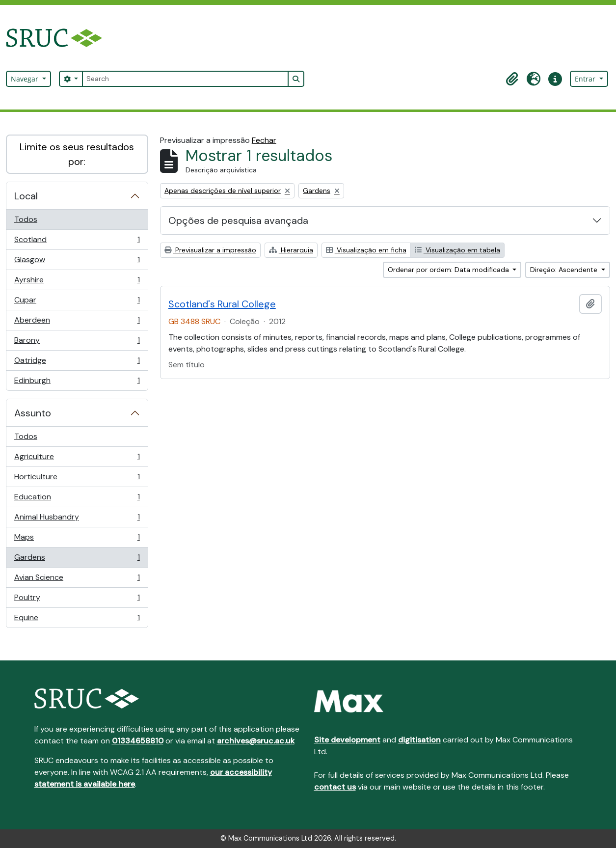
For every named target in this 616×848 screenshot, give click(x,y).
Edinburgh (77, 383)
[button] (512, 79)
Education (77, 499)
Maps (77, 539)
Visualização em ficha (366, 250)
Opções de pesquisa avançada (238, 220)
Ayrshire (77, 282)
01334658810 (138, 741)
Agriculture (77, 459)
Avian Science (77, 580)
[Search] (185, 79)
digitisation (419, 740)
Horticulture (77, 479)
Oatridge (77, 363)
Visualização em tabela (457, 250)
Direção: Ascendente (565, 270)
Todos (26, 219)
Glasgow (77, 262)
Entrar (586, 79)
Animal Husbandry (77, 519)
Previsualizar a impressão (210, 250)
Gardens (77, 560)
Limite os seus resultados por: (77, 154)
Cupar (77, 302)
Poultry (77, 600)
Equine (77, 620)
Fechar (264, 140)
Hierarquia (291, 250)
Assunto (33, 413)
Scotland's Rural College (222, 304)
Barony (77, 342)
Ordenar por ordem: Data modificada (449, 270)
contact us (335, 787)
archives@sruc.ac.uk (256, 741)
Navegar (26, 79)
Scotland (77, 242)
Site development (347, 740)
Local (26, 196)
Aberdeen (77, 322)
